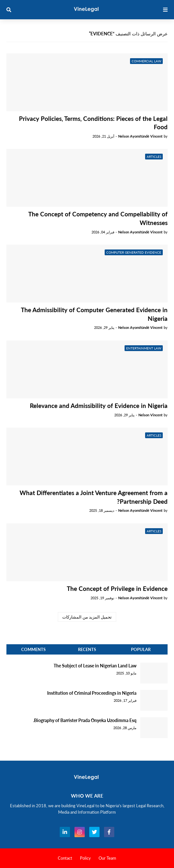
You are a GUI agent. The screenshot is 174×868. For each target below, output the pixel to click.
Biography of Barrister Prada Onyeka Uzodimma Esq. (85, 720)
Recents (87, 649)
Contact (65, 858)
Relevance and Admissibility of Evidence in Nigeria (99, 406)
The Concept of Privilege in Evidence (117, 588)
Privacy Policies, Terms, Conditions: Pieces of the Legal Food (93, 123)
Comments (33, 649)
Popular (141, 649)
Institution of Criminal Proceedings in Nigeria (92, 693)
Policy (85, 858)
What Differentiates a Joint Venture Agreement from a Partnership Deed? (94, 497)
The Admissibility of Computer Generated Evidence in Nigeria (94, 314)
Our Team (107, 858)
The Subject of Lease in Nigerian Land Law (95, 666)
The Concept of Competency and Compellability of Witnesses (98, 218)
